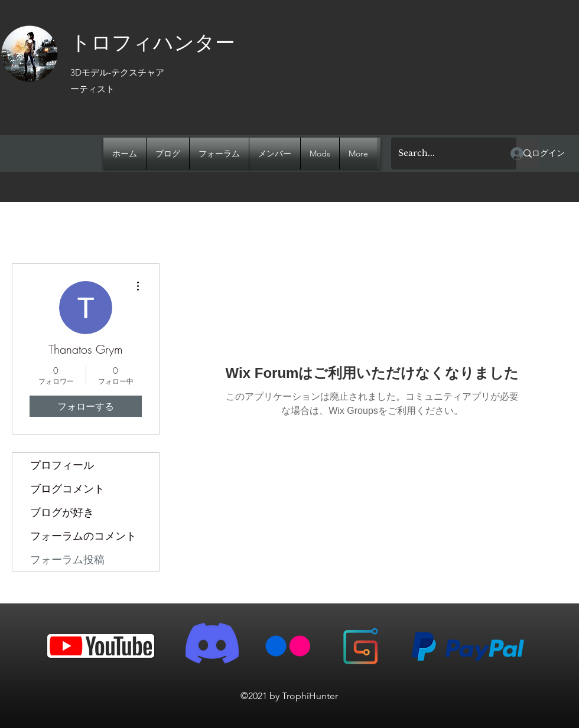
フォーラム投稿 (67, 559)
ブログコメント (67, 488)
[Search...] (445, 154)
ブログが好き (62, 512)
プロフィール (62, 465)
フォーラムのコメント (83, 536)
